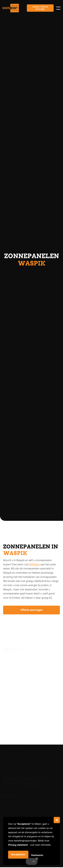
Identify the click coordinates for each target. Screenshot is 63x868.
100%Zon (34, 564)
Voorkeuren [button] (37, 855)
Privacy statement (18, 845)
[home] (13, 8)
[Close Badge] (37, 859)
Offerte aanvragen (31, 610)
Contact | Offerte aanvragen (40, 8)
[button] (57, 820)
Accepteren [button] (18, 854)
